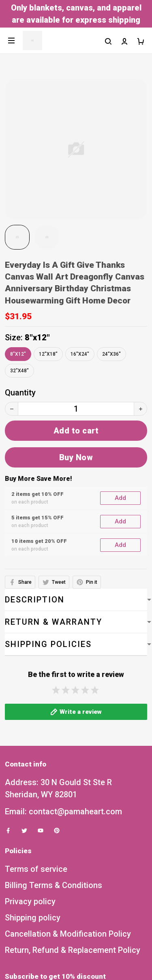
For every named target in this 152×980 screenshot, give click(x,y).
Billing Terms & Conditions (54, 806)
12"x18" (48, 354)
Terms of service (36, 790)
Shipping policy (33, 838)
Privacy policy (30, 822)
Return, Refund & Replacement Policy (73, 871)
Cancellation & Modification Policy (68, 854)
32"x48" (19, 371)
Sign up (127, 950)
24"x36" (111, 354)
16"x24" (80, 354)
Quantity (20, 393)
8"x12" (37, 337)
